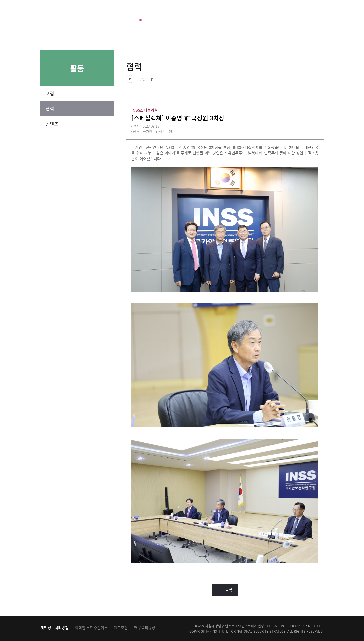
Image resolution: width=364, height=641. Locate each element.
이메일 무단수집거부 (91, 628)
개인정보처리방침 (55, 628)
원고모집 (121, 628)
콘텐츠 (52, 124)
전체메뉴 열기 (320, 14)
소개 (184, 14)
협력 (50, 109)
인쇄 (320, 78)
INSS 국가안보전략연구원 (52, 13)
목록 (229, 590)
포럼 (50, 93)
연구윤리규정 (145, 628)
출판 (118, 14)
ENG (290, 14)
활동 (140, 14)
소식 (162, 14)
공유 (308, 78)
